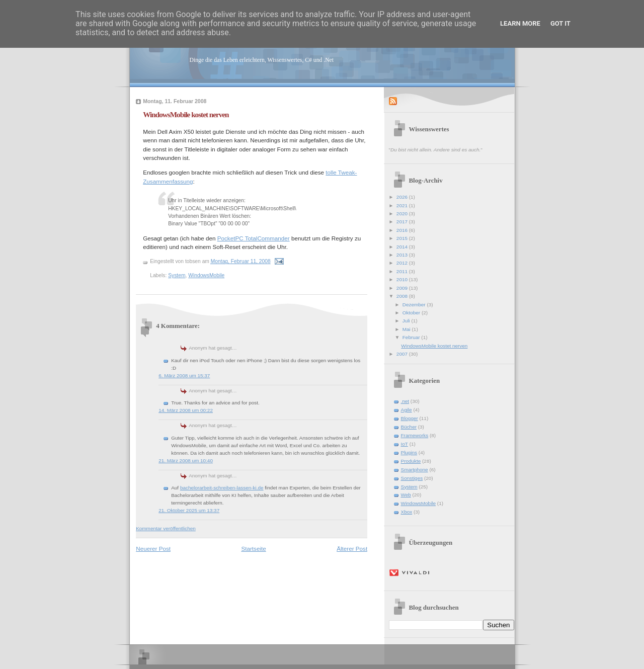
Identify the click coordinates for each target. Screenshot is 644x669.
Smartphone (415, 470)
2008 (403, 296)
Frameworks (415, 435)
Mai (407, 329)
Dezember (415, 305)
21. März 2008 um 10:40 (186, 461)
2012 (403, 263)
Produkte (411, 461)
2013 (403, 255)
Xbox (407, 512)
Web (406, 495)
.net (405, 401)
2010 (403, 279)
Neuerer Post (153, 549)
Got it (560, 23)
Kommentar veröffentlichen (166, 528)
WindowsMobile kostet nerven (186, 114)
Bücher (409, 427)
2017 (403, 222)
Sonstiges (412, 478)
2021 (403, 205)
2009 (403, 288)
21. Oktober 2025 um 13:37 (189, 510)
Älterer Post (352, 549)
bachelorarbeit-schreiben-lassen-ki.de (222, 488)
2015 (403, 238)
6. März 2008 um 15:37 (184, 375)
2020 (403, 214)
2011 (403, 271)
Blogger (410, 418)
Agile (407, 410)
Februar (412, 337)
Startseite (253, 549)
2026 (403, 197)
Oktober (412, 313)
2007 (403, 354)
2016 (403, 230)
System (177, 275)
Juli (407, 321)
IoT (405, 444)
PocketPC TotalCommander (254, 238)
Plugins (409, 452)
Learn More (520, 23)
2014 (403, 247)
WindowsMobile (206, 275)
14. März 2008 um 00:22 (186, 410)
